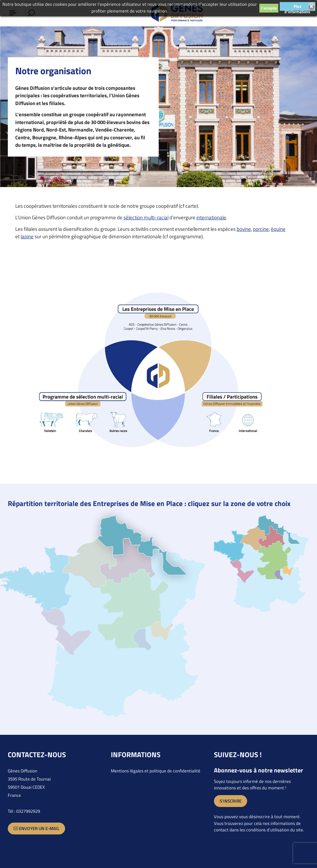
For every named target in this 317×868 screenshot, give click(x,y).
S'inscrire (231, 801)
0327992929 (28, 811)
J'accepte (269, 8)
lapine (27, 236)
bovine (244, 229)
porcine (261, 229)
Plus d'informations (297, 7)
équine (278, 229)
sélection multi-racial (146, 217)
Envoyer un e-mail (36, 829)
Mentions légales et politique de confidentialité (156, 771)
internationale (211, 217)
